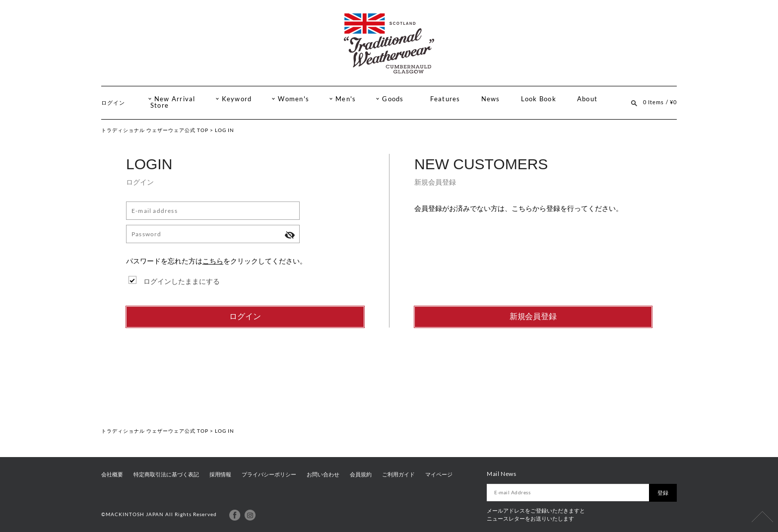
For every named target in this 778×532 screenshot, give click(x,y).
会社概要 (112, 474)
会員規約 (361, 474)
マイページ (439, 474)
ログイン (113, 102)
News (491, 99)
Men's (346, 99)
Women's (293, 99)
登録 (663, 493)
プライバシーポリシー (269, 474)
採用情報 (220, 474)
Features (445, 99)
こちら (213, 261)
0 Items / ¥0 (660, 102)
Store (160, 105)
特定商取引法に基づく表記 (166, 474)
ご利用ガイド (398, 474)
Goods (393, 99)
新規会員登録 (533, 316)
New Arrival (175, 99)
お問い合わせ (323, 474)
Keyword (237, 99)
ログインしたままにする (182, 281)
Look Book (539, 99)
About (587, 99)
